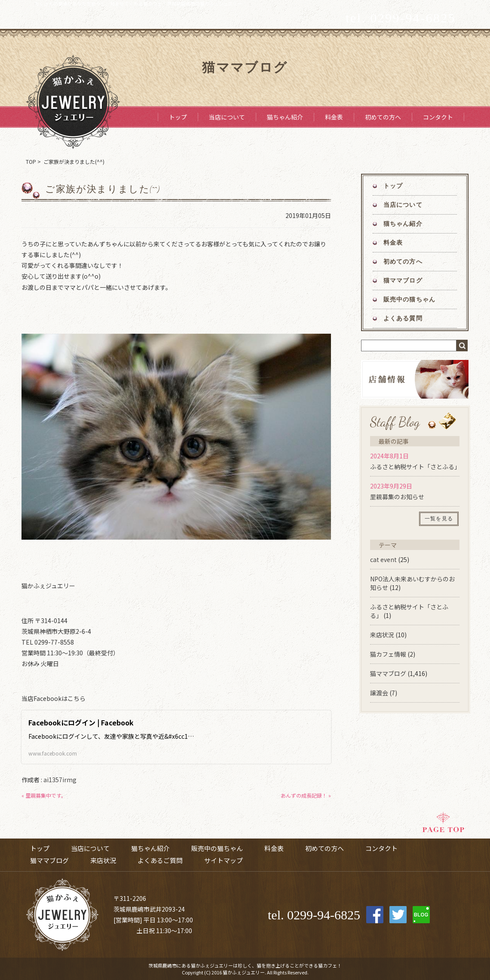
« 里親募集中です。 (44, 795)
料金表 (334, 117)
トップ (178, 117)
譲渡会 (379, 693)
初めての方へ (383, 117)
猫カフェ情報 (388, 654)
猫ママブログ (403, 281)
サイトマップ (224, 860)
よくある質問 (403, 318)
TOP (31, 161)
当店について (227, 117)
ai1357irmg (60, 780)
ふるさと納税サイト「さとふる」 (415, 467)
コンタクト (438, 117)
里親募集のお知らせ (397, 497)
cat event (383, 559)
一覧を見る (439, 519)
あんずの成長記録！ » (306, 795)
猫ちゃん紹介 (285, 117)
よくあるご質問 (160, 860)
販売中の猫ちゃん (409, 300)
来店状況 (382, 635)
